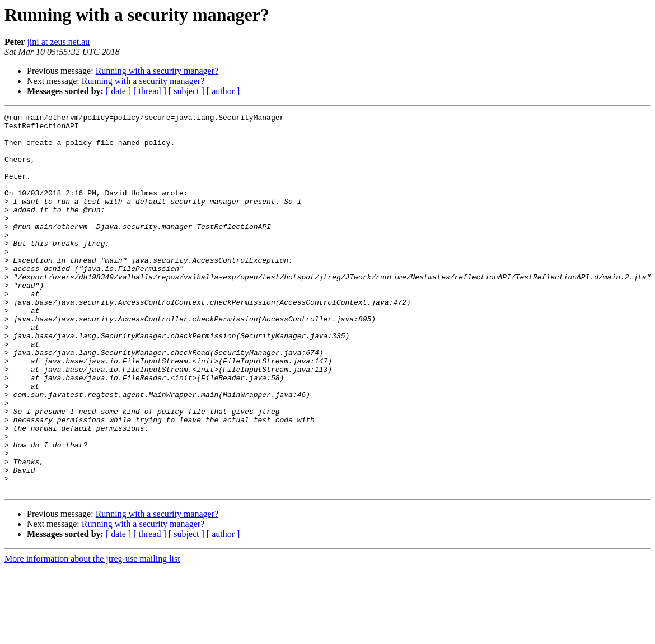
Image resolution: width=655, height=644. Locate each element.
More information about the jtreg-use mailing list (92, 634)
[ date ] (118, 91)
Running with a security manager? (157, 71)
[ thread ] (150, 91)
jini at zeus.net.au (58, 42)
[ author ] (223, 91)
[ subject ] (186, 91)
